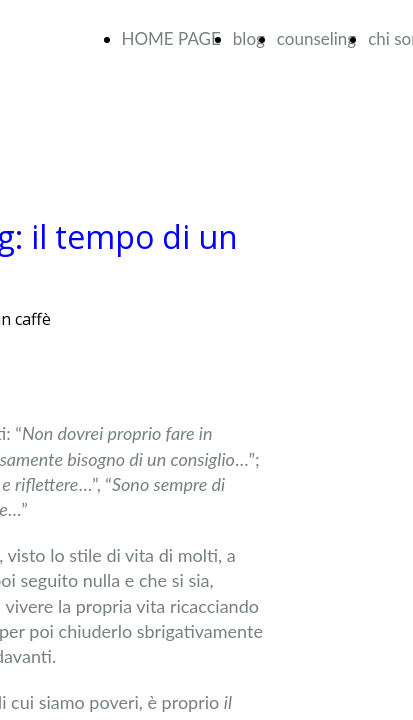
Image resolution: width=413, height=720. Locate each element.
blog (249, 38)
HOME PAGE (171, 38)
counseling (316, 38)
